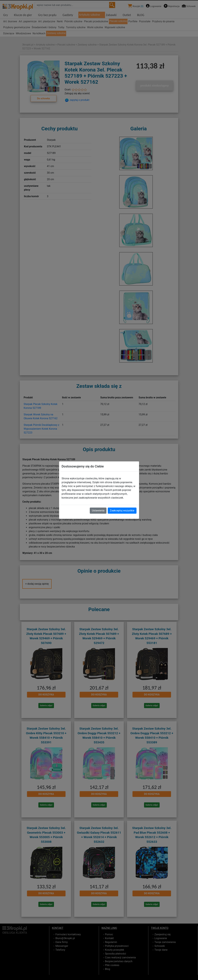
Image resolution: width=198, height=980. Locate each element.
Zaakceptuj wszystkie (122, 511)
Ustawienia (98, 511)
